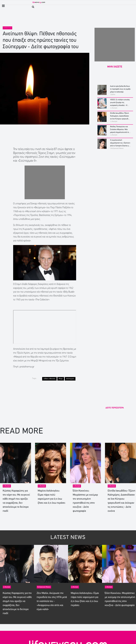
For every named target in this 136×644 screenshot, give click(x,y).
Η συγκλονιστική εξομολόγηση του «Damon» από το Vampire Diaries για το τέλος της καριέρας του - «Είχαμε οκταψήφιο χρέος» (120, 146)
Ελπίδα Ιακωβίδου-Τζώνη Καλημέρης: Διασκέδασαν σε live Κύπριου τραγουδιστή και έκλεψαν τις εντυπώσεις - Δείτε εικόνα (120, 119)
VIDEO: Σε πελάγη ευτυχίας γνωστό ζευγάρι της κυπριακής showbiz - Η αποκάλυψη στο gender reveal (120, 105)
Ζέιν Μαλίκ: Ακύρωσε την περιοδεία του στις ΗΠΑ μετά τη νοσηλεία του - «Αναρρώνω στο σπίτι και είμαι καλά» (52, 601)
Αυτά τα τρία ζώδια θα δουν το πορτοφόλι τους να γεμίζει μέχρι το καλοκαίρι (120, 89)
